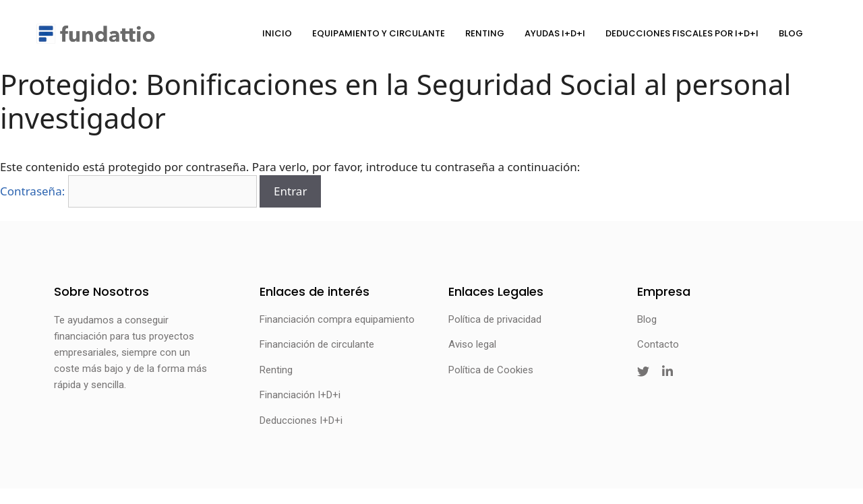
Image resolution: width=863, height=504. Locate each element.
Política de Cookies (491, 370)
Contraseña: (128, 191)
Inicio (277, 33)
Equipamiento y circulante (379, 33)
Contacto (658, 344)
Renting (485, 33)
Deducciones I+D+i (301, 420)
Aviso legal (472, 344)
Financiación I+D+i (300, 395)
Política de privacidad (495, 319)
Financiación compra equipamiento (337, 319)
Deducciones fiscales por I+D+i (682, 33)
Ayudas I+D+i (555, 33)
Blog (791, 33)
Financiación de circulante (317, 344)
